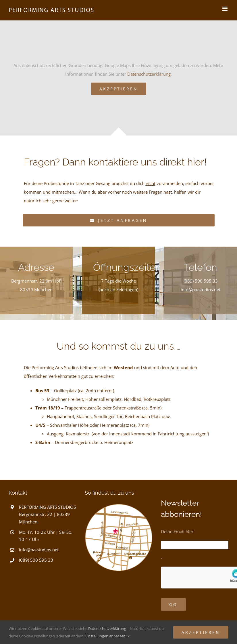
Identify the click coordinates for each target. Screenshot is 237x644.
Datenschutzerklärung (149, 74)
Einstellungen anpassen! (107, 636)
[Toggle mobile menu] (225, 9)
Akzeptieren (119, 89)
